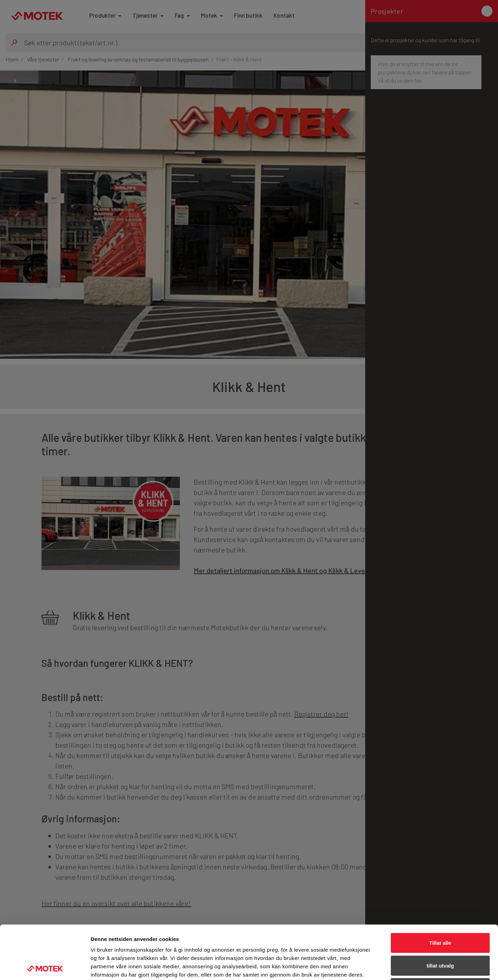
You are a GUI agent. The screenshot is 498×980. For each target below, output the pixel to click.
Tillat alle (440, 889)
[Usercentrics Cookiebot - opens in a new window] (45, 967)
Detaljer (368, 966)
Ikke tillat (440, 935)
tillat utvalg (440, 912)
